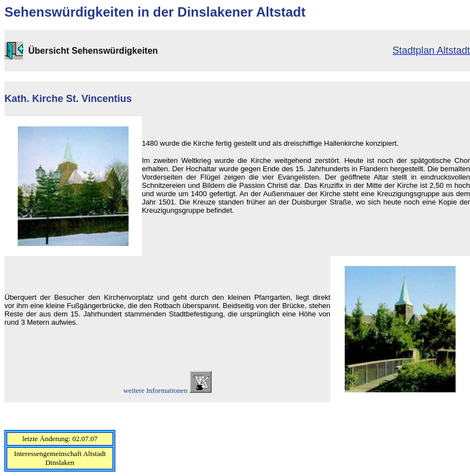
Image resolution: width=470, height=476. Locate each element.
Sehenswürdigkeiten (69, 12)
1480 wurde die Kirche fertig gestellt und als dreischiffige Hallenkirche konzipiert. (270, 143)
